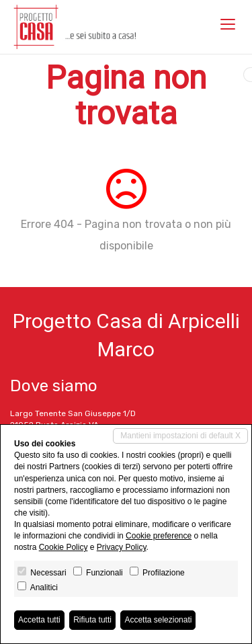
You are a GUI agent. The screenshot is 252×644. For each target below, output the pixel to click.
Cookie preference (159, 536)
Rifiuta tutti (92, 620)
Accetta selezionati (158, 620)
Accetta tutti (39, 620)
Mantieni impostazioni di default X (180, 436)
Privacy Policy (122, 547)
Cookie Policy (64, 547)
